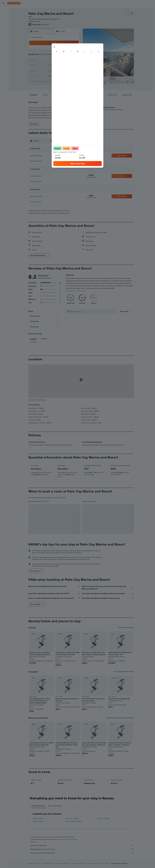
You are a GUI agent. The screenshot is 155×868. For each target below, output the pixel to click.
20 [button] (64, 65)
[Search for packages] (4, 23)
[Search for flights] (4, 10)
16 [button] (44, 65)
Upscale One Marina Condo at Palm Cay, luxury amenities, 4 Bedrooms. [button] (94, 744)
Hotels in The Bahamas (62, 863)
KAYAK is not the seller (82, 845)
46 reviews (45, 24)
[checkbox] (39, 340)
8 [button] (74, 56)
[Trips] (4, 47)
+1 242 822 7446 (34, 22)
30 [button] (44, 75)
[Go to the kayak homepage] (14, 3)
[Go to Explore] (4, 33)
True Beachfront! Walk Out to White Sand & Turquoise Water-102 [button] (68, 654)
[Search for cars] (4, 18)
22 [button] (74, 65)
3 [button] (49, 56)
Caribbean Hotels (48, 863)
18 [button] (54, 65)
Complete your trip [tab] (38, 806)
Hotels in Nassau (38, 821)
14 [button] (69, 60)
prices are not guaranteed (69, 839)
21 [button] (69, 65)
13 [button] (64, 60)
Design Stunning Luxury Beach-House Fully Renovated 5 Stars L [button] (40, 654)
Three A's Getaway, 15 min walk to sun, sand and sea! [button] (93, 700)
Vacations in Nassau (104, 818)
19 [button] (59, 65)
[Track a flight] (4, 37)
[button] (4, 3)
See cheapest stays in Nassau (124, 672)
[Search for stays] (4, 14)
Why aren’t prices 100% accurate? (82, 853)
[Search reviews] (93, 311)
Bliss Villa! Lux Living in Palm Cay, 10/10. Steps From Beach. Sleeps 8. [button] (94, 654)
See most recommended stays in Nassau (120, 718)
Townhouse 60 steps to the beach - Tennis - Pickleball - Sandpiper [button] (120, 744)
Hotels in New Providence (78, 863)
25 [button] (54, 70)
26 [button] (59, 70)
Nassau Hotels (104, 863)
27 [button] (64, 70)
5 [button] (59, 56)
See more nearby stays (126, 627)
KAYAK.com (32, 863)
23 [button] (44, 70)
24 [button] (49, 70)
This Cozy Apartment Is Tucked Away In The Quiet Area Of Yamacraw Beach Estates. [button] (40, 701)
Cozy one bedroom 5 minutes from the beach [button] (67, 700)
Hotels (39, 863)
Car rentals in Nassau (72, 818)
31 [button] (49, 75)
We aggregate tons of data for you (82, 849)
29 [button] (74, 70)
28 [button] (69, 70)
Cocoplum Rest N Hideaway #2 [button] (119, 699)
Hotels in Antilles (93, 863)
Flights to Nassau (38, 818)
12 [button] (59, 60)
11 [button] (54, 60)
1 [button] (74, 51)
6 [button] (64, 56)
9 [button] (44, 60)
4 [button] (54, 56)
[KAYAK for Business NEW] (4, 42)
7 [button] (69, 56)
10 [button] (49, 60)
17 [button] (49, 65)
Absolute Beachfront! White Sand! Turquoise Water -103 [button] (120, 654)
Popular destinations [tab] (55, 806)
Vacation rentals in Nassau (74, 821)
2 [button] (44, 56)
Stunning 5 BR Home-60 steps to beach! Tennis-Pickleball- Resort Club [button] (67, 745)
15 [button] (74, 60)
